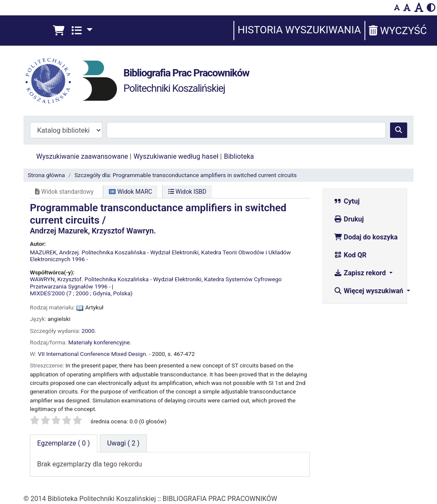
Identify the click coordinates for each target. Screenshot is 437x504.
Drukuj (349, 219)
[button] (59, 31)
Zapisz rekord (361, 273)
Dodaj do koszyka (366, 237)
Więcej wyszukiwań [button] (369, 291)
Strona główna (46, 175)
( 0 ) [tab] (64, 443)
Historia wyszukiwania (299, 30)
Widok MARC (130, 192)
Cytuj (347, 201)
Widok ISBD (187, 192)
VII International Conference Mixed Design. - (94, 354)
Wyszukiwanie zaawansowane (82, 156)
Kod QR (350, 255)
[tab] (123, 443)
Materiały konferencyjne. (100, 342)
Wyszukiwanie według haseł (176, 156)
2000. (89, 331)
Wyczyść (398, 31)
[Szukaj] (399, 130)
